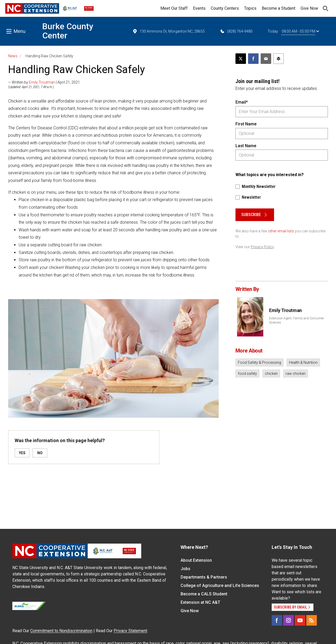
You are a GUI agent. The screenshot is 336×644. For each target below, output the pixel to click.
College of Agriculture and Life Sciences (220, 586)
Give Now (309, 8)
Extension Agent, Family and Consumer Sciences (296, 320)
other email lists (281, 231)
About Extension (196, 560)
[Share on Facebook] (253, 59)
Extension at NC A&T (200, 602)
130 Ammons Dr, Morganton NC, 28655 (169, 31)
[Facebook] (277, 620)
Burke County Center (68, 31)
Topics (250, 8)
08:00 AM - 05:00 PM (300, 31)
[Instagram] (288, 620)
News (13, 56)
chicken (271, 374)
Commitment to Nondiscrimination (61, 631)
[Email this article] (266, 59)
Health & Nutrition (303, 362)
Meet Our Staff (174, 8)
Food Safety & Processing (259, 362)
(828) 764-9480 (236, 31)
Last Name (246, 146)
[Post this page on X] (241, 59)
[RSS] (312, 620)
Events (199, 8)
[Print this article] (279, 59)
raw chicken (296, 374)
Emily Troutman (42, 82)
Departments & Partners (204, 577)
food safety (247, 374)
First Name (246, 124)
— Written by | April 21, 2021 (44, 82)
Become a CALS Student (204, 594)
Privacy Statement (130, 631)
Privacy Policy (262, 247)
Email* (242, 102)
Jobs (185, 569)
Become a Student (279, 8)
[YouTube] (300, 620)
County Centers (225, 8)
